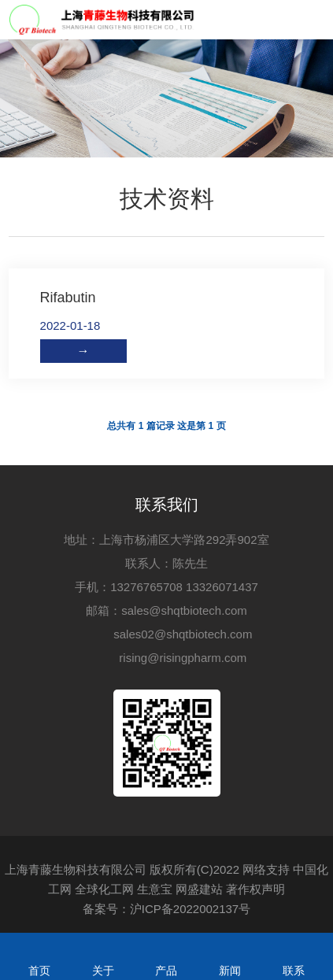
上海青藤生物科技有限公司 (76, 869)
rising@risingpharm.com (183, 658)
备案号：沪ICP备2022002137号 (166, 909)
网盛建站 (199, 889)
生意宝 (155, 889)
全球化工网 (104, 889)
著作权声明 (255, 889)
